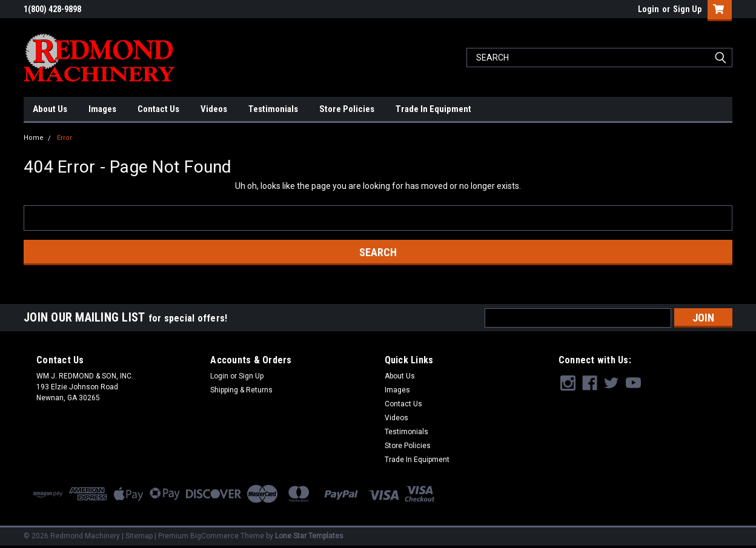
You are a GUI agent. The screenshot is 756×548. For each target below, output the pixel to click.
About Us (50, 109)
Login (648, 9)
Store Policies (347, 109)
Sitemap (139, 536)
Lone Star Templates (309, 536)
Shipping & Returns (241, 390)
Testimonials (273, 109)
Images (102, 109)
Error (65, 138)
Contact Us (158, 109)
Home (34, 138)
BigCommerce (214, 536)
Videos (214, 109)
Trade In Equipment (433, 109)
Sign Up (687, 9)
